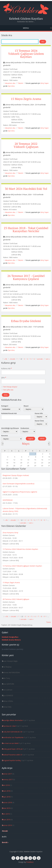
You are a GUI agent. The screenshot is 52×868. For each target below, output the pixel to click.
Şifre (4, 378)
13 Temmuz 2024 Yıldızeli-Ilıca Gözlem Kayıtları (20, 549)
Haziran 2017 (7, 774)
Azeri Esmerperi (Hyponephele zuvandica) (18, 484)
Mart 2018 (6, 785)
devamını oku (10, 83)
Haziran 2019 (7, 825)
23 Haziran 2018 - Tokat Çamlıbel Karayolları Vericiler (26, 229)
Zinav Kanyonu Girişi (10, 533)
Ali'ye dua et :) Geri (9, 726)
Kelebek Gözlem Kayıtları (26, 19)
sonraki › (40, 359)
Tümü (49, 622)
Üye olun (11, 86)
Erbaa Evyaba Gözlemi (26, 321)
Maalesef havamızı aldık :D (12, 755)
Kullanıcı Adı (7, 368)
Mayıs (26, 444)
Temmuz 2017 (7, 780)
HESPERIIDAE (8, 500)
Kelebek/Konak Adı (9, 413)
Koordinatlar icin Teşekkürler (13, 737)
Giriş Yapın (45, 83)
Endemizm (25, 428)
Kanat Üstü (39, 421)
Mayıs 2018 (6, 797)
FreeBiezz (30, 862)
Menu (26, 28)
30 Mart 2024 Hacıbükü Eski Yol (26, 189)
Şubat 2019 (6, 808)
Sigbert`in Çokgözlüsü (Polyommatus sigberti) (20, 492)
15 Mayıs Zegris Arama (26, 99)
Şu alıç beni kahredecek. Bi (12, 732)
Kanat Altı (39, 413)
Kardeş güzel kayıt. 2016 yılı (12, 749)
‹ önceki (12, 359)
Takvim (20, 83)
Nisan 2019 (6, 820)
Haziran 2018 (7, 802)
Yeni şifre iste (8, 390)
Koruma (5, 436)
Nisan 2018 (6, 791)
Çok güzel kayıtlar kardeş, (11, 760)
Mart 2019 (6, 814)
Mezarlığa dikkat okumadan (12, 720)
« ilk (5, 359)
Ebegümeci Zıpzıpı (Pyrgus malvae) (16, 475)
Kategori (5, 406)
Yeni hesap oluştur (10, 387)
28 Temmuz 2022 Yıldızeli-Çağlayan (26, 145)
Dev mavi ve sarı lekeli (10, 743)
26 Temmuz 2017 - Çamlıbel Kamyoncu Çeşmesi (26, 277)
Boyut (26, 406)
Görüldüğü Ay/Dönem (10, 428)
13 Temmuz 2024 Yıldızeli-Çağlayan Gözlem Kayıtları (26, 54)
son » (48, 359)
